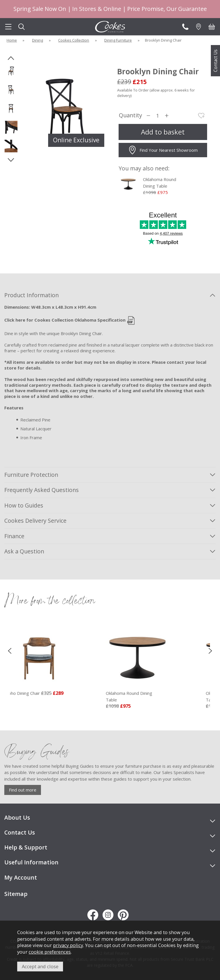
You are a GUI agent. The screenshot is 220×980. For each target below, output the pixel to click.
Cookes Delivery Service (35, 521)
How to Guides (24, 505)
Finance (14, 536)
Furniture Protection (31, 475)
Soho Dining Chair (31, 693)
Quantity (130, 115)
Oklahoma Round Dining (147, 697)
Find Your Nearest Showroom (163, 150)
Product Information (32, 295)
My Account (21, 877)
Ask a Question (24, 551)
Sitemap (16, 894)
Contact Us (215, 61)
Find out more (23, 790)
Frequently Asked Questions (42, 490)
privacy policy (68, 945)
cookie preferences (50, 952)
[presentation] (10, 650)
